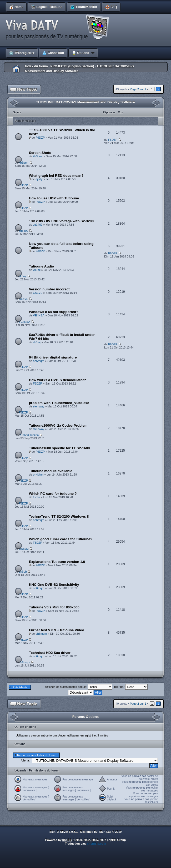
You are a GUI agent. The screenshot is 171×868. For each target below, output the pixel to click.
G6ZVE (38, 293)
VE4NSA (39, 315)
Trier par (131, 687)
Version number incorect (49, 289)
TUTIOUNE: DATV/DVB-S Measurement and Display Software (85, 102)
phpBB (67, 840)
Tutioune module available (51, 471)
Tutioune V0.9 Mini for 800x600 (54, 607)
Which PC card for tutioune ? (53, 494)
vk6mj (37, 270)
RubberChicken (29, 435)
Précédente (20, 687)
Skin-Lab (105, 832)
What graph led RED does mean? (56, 176)
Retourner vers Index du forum (37, 755)
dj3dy (39, 179)
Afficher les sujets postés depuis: (79, 687)
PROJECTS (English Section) (72, 66)
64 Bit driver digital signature (53, 357)
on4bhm (38, 475)
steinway (39, 406)
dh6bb (23, 572)
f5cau (36, 497)
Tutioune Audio (41, 266)
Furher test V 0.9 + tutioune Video (57, 630)
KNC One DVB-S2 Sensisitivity (54, 585)
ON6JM (24, 549)
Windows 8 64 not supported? (54, 312)
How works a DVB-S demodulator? (57, 380)
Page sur (138, 89)
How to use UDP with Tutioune (54, 198)
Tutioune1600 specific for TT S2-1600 (59, 448)
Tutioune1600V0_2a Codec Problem (58, 425)
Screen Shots (40, 153)
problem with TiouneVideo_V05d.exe (59, 403)
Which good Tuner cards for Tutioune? (61, 539)
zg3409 (38, 225)
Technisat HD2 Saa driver (50, 653)
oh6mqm (39, 361)
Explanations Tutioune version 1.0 (57, 562)
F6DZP (40, 138)
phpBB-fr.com (96, 844)
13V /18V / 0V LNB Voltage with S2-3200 (61, 221)
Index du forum (36, 66)
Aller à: (25, 760)
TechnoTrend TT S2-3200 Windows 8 (59, 516)
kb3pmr (38, 156)
